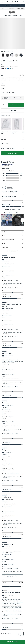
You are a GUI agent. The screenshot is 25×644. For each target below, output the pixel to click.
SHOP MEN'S (17, 6)
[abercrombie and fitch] (12, 2)
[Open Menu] (1, 2)
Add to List (12, 110)
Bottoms (7, 8)
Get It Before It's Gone (16, 105)
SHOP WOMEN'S (8, 6)
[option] (6, 126)
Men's (3, 8)
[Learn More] (5, 68)
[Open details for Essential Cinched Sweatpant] (17, 126)
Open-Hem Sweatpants (19, 8)
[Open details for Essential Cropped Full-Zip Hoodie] (6, 126)
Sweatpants (12, 8)
